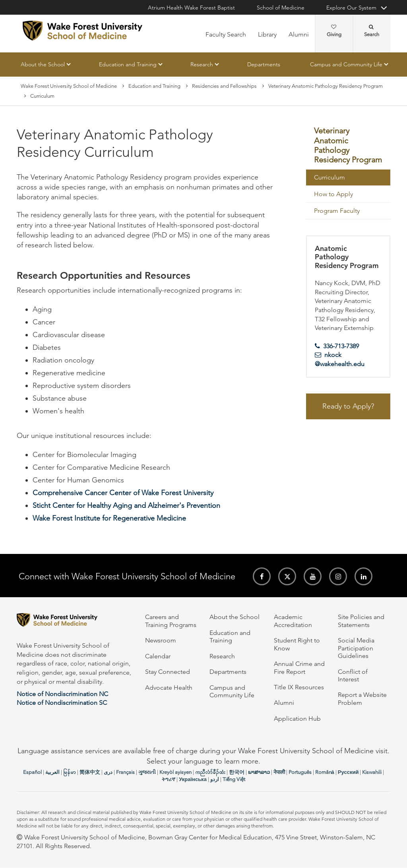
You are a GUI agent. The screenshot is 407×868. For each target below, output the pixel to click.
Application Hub (297, 719)
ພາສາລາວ (259, 772)
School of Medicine (281, 8)
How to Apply (333, 194)
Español (32, 772)
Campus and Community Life (346, 64)
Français (125, 772)
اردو (215, 779)
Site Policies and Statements (361, 621)
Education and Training (128, 64)
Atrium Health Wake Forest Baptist (191, 8)
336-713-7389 (341, 346)
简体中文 (90, 772)
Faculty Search (226, 34)
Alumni (299, 34)
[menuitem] (348, 146)
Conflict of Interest (353, 675)
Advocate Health (169, 688)
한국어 (237, 772)
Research (202, 64)
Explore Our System (351, 8)
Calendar (158, 656)
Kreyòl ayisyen (175, 772)
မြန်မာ (70, 772)
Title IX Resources (299, 687)
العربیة (52, 772)
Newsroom (161, 640)
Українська (193, 779)
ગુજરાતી (147, 772)
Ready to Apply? (348, 406)
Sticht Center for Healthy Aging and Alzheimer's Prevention (126, 505)
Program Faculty (337, 211)
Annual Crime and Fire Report (299, 667)
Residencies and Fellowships (224, 86)
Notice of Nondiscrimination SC (62, 703)
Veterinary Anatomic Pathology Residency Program (326, 86)
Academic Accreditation (293, 621)
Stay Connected (168, 672)
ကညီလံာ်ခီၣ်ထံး (210, 772)
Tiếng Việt (234, 779)
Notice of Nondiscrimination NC (62, 694)
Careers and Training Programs (171, 621)
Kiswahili (372, 772)
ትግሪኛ (169, 779)
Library (267, 34)
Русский (348, 772)
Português (300, 772)
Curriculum (329, 177)
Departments (264, 64)
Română (325, 772)
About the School (43, 64)
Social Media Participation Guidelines (356, 648)
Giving (334, 31)
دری (108, 772)
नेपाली (279, 772)
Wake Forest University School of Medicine (69, 86)
